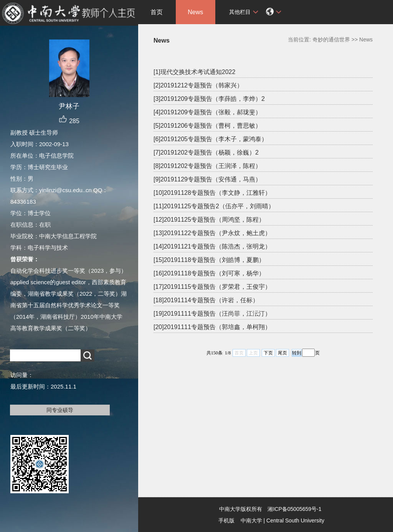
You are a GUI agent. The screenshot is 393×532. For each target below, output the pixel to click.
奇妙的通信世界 (331, 40)
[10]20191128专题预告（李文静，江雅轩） (212, 193)
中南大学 (251, 520)
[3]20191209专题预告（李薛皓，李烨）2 (209, 99)
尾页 (282, 353)
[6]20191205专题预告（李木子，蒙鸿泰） (211, 139)
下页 (268, 353)
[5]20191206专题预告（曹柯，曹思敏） (207, 126)
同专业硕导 (60, 410)
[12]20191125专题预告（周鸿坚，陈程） (209, 220)
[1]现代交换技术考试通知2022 (194, 72)
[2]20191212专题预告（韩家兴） (198, 85)
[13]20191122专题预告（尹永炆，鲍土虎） (212, 233)
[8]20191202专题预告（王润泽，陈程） (207, 166)
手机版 (226, 520)
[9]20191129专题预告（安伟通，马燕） (207, 179)
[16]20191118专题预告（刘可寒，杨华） (209, 273)
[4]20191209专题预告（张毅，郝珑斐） (207, 112)
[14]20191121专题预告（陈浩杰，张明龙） (212, 246)
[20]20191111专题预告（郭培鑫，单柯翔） (212, 327)
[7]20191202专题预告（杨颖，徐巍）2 (206, 152)
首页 (157, 12)
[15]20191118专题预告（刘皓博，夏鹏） (209, 260)
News (195, 12)
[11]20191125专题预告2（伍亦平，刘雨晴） (214, 206)
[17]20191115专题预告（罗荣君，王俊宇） (212, 287)
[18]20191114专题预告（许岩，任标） (206, 300)
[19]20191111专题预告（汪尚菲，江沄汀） (212, 314)
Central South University (295, 520)
